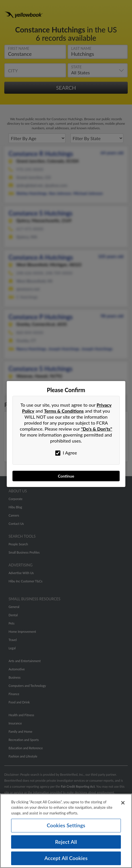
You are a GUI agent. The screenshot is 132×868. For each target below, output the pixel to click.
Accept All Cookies (66, 861)
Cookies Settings (66, 828)
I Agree (66, 453)
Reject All (66, 844)
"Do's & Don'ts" (97, 429)
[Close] (123, 805)
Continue (66, 476)
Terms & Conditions (64, 411)
